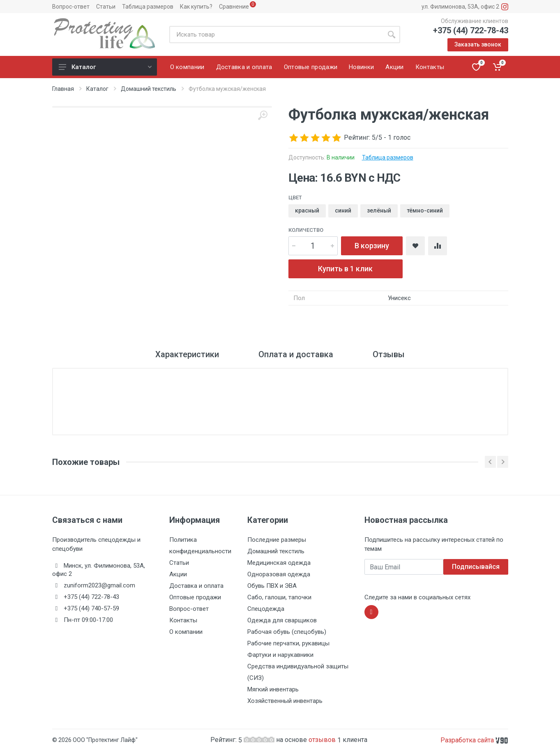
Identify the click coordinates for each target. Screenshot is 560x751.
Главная (63, 89)
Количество (306, 230)
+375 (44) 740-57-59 (91, 608)
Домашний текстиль (149, 89)
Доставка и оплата (196, 586)
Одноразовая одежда (279, 574)
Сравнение (234, 7)
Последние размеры (277, 540)
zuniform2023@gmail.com (99, 585)
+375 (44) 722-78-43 (471, 30)
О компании (186, 632)
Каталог (105, 67)
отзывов (323, 740)
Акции (178, 574)
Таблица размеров (148, 7)
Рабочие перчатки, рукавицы (288, 643)
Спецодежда (266, 609)
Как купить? (196, 7)
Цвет (295, 198)
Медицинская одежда (279, 563)
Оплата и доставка (296, 354)
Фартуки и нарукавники (280, 655)
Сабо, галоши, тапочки (279, 597)
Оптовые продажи (195, 597)
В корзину (372, 246)
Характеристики (187, 354)
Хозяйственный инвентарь (285, 701)
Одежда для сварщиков (282, 620)
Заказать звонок (478, 44)
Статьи (106, 7)
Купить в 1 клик (345, 269)
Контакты (183, 620)
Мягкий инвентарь (273, 689)
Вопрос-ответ (71, 7)
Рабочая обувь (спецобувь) (287, 632)
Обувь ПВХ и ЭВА (272, 586)
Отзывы (389, 354)
